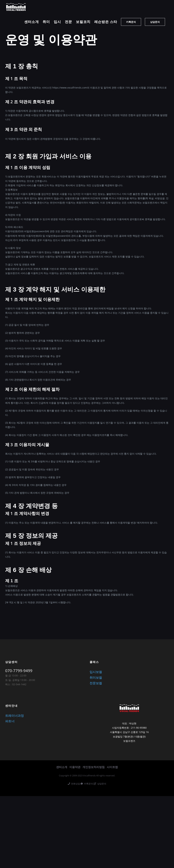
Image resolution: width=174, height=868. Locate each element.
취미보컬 (96, 677)
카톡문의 (87, 784)
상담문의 (100, 784)
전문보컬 (96, 683)
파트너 (10, 721)
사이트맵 (112, 767)
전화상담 (74, 784)
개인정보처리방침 (94, 767)
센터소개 (62, 767)
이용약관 (75, 767)
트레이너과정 (15, 715)
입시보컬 (96, 672)
